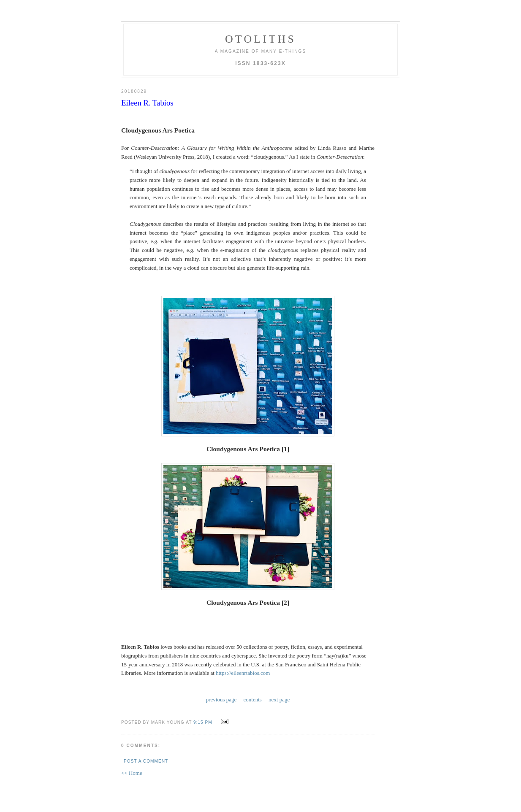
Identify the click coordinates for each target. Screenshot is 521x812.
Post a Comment (146, 761)
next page (279, 700)
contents (253, 700)
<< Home (132, 773)
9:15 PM (203, 722)
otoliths (260, 39)
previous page (221, 700)
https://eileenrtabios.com (243, 673)
